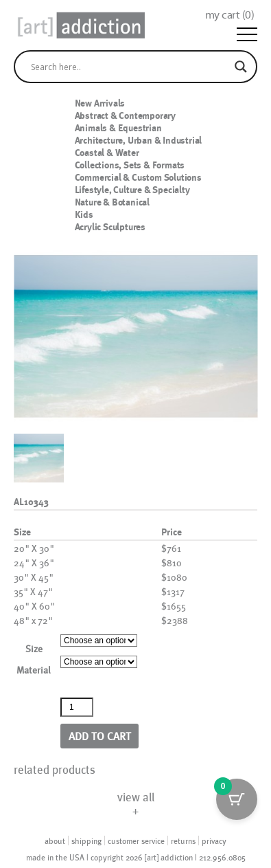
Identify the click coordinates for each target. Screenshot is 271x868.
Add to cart (100, 736)
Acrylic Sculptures (110, 227)
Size (34, 648)
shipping (86, 841)
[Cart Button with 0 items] (237, 799)
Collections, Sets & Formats (130, 165)
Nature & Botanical (112, 202)
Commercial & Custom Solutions (138, 177)
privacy (214, 841)
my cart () (230, 15)
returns (183, 841)
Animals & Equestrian (118, 128)
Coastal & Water (107, 153)
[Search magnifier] (241, 67)
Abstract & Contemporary (125, 115)
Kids (84, 214)
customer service (136, 841)
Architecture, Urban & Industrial (139, 140)
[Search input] (129, 67)
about (55, 841)
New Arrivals (100, 103)
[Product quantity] (77, 707)
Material (34, 670)
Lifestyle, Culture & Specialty (132, 190)
